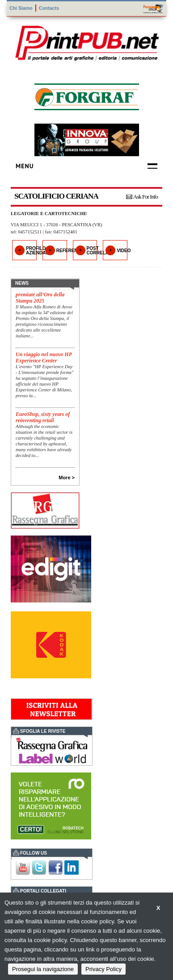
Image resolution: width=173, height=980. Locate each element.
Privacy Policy (103, 969)
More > (67, 478)
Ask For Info (146, 197)
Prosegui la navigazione (43, 969)
